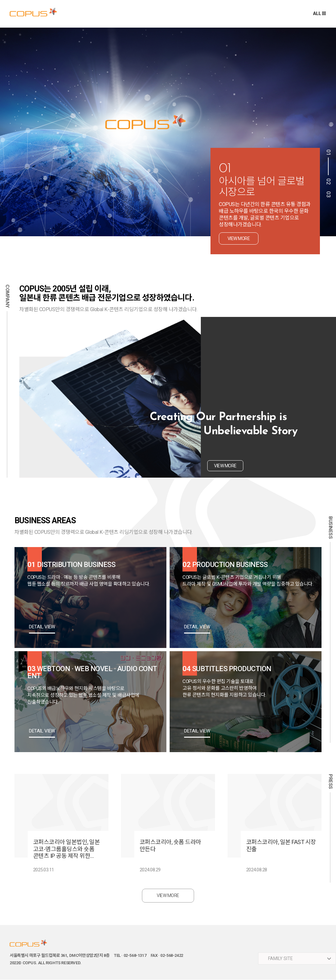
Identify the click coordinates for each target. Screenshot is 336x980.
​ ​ (297, 959)
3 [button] (328, 196)
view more (239, 238)
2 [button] (328, 183)
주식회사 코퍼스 (33, 12)
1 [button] (328, 162)
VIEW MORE (168, 896)
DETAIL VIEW (42, 627)
